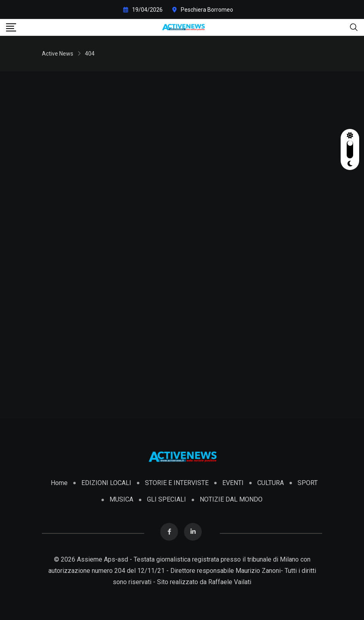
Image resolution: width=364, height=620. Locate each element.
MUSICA (121, 499)
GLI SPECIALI (166, 499)
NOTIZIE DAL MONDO (231, 499)
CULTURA (271, 483)
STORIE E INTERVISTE (177, 483)
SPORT (308, 483)
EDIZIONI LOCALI (106, 483)
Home (59, 483)
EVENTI (233, 483)
